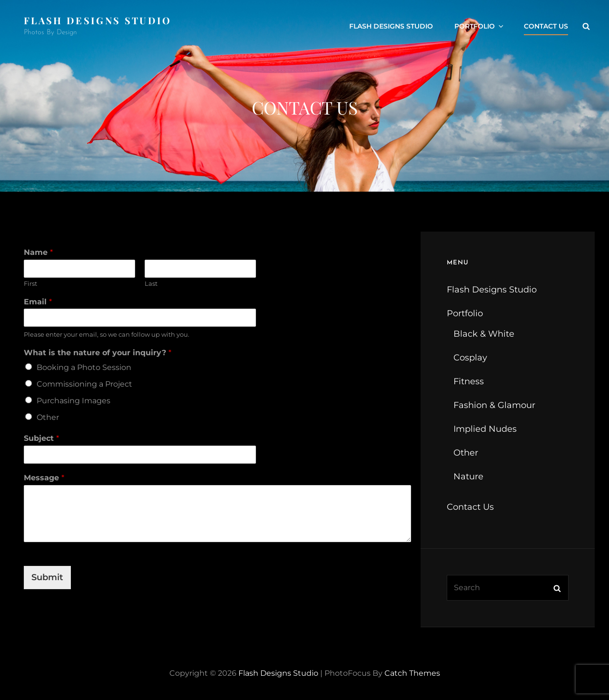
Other (48, 417)
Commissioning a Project (84, 384)
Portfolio (480, 26)
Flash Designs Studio (98, 20)
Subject (41, 438)
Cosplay (470, 358)
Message (44, 478)
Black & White (484, 334)
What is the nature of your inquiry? (98, 353)
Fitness (469, 381)
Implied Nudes (485, 429)
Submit (47, 577)
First (30, 283)
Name (38, 252)
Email (38, 302)
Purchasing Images (74, 401)
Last (151, 283)
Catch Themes (412, 673)
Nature (468, 476)
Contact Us (546, 26)
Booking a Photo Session (84, 367)
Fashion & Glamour (494, 405)
